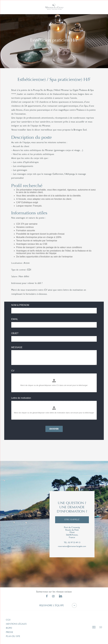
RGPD (9, 628)
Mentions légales (16, 624)
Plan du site (13, 636)
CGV (8, 620)
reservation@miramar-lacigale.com (72, 546)
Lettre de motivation (21, 398)
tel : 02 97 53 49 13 (72, 542)
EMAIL (15, 319)
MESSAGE (17, 347)
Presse (9, 632)
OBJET (15, 333)
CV (13, 371)
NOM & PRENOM (20, 305)
